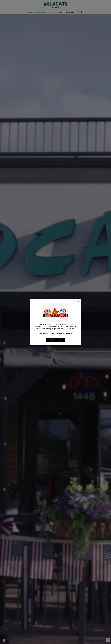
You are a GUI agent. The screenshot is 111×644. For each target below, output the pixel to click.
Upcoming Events (56, 340)
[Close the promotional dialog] (78, 301)
